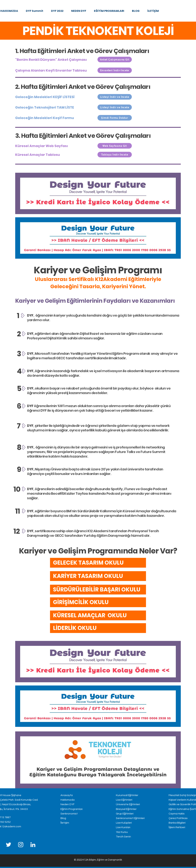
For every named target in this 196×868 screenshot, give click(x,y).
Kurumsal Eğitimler (127, 795)
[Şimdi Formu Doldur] (115, 118)
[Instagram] (21, 845)
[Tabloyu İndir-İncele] (115, 155)
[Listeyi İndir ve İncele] (115, 97)
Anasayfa (67, 795)
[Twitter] (9, 845)
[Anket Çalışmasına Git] (115, 60)
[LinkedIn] (33, 845)
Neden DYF (68, 804)
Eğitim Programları (72, 809)
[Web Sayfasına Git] (115, 146)
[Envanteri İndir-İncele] (115, 70)
